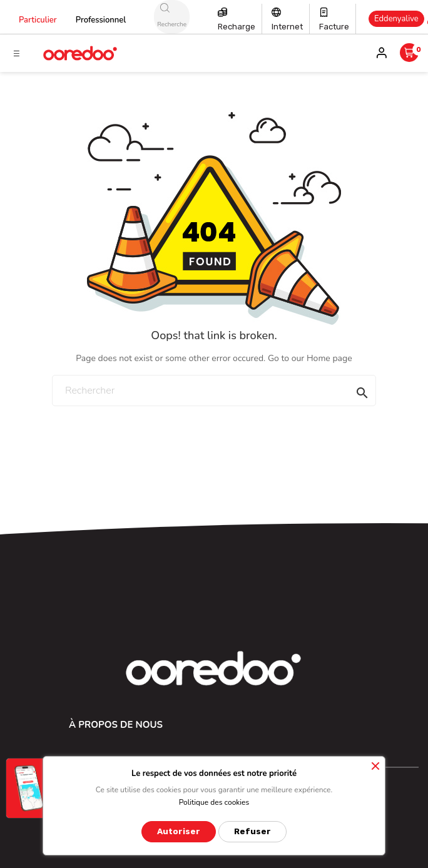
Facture (334, 27)
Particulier (38, 20)
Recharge (237, 27)
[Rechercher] (214, 391)
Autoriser (179, 831)
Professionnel (101, 20)
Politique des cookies (214, 802)
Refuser (252, 831)
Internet (287, 27)
